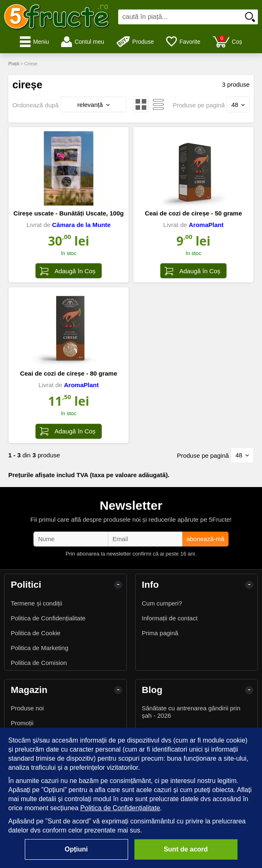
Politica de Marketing (39, 648)
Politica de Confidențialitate (48, 618)
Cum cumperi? (162, 603)
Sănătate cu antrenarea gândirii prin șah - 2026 (191, 712)
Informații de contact (170, 618)
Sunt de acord (186, 849)
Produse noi (27, 708)
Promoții (22, 723)
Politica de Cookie (36, 633)
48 (238, 105)
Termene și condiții (36, 603)
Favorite (183, 42)
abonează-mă (205, 539)
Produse (135, 42)
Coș (227, 41)
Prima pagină (160, 633)
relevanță (93, 105)
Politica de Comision (39, 663)
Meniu (34, 42)
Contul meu (83, 42)
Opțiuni (76, 849)
